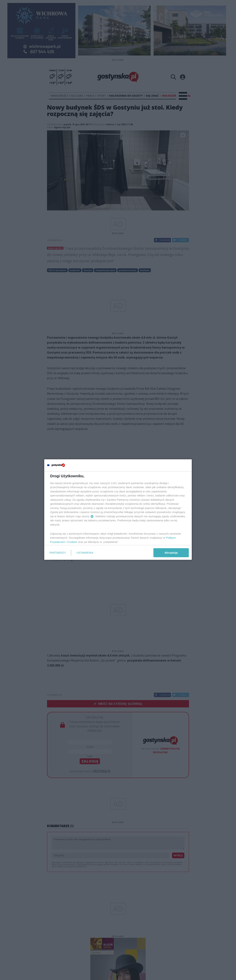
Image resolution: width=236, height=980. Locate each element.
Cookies (72, 542)
